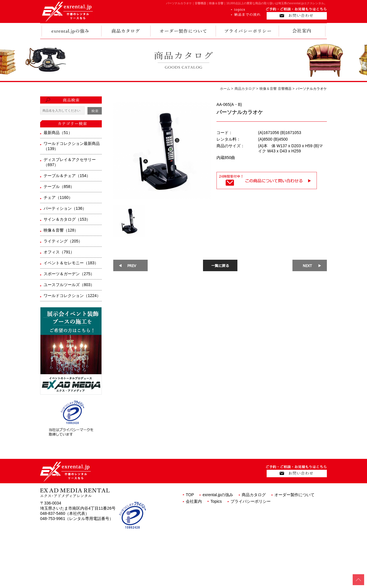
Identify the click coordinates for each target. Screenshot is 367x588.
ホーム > (227, 89)
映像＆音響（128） (61, 230)
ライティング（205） (63, 241)
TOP (190, 495)
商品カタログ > (246, 89)
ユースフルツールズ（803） (69, 285)
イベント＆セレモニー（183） (71, 263)
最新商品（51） (58, 133)
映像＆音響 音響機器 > (277, 89)
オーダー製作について (294, 495)
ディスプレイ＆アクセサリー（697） (70, 162)
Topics (216, 501)
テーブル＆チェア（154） (67, 176)
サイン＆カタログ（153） (67, 219)
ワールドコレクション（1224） (72, 296)
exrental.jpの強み (218, 495)
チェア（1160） (58, 197)
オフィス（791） (59, 252)
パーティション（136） (65, 208)
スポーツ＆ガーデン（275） (69, 274)
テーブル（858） (59, 187)
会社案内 (194, 501)
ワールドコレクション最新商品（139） (72, 146)
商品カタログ (254, 495)
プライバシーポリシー (251, 501)
